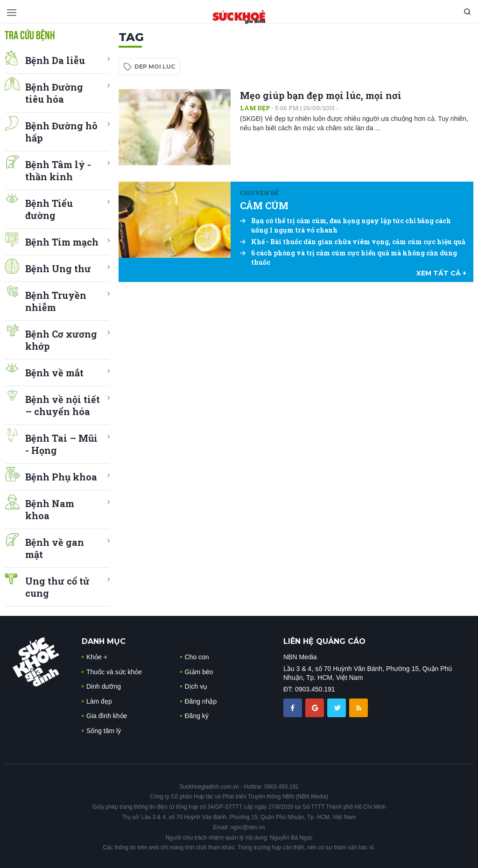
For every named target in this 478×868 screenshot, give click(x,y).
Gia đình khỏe (107, 716)
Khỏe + (97, 657)
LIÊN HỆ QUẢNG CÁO (324, 641)
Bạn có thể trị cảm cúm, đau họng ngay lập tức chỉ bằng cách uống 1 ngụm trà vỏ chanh (345, 225)
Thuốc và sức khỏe (114, 672)
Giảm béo (199, 672)
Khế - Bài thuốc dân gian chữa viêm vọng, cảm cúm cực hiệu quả (353, 242)
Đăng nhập (201, 701)
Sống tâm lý (104, 731)
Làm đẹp (255, 108)
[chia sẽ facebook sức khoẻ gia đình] (294, 707)
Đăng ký (197, 716)
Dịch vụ (196, 686)
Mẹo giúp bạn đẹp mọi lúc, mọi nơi (321, 95)
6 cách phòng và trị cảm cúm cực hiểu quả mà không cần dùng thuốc (348, 258)
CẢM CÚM (264, 205)
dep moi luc (155, 67)
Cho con (197, 657)
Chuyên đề (259, 193)
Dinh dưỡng (104, 686)
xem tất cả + (441, 273)
